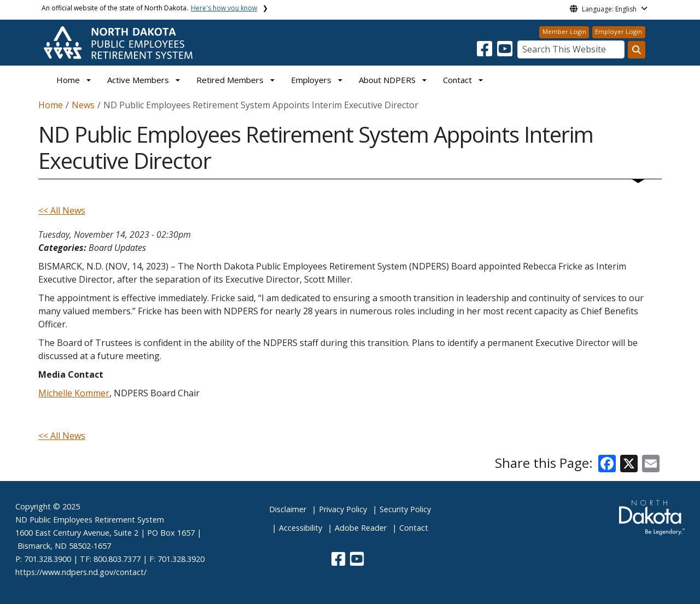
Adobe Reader (361, 528)
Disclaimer (288, 509)
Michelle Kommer (74, 393)
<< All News (62, 210)
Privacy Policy (343, 509)
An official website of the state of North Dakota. (149, 8)
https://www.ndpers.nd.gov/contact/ (81, 572)
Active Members (138, 80)
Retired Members (230, 80)
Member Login (564, 31)
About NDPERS (387, 80)
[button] (486, 52)
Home (68, 80)
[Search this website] (637, 50)
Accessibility (301, 528)
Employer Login (619, 31)
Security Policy (405, 509)
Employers (311, 80)
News (83, 105)
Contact (414, 528)
